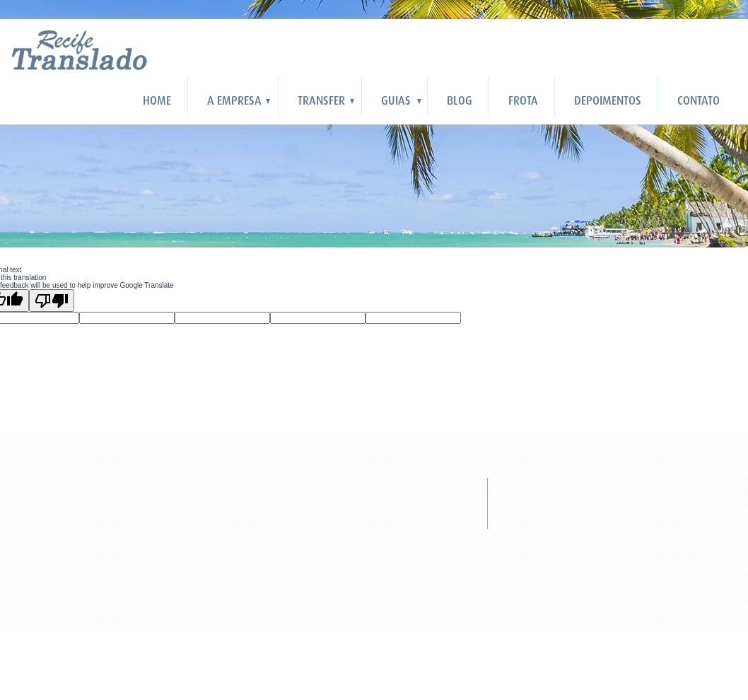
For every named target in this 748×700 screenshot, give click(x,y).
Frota (523, 101)
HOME (157, 101)
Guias (396, 101)
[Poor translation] (52, 301)
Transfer (321, 101)
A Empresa (234, 101)
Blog (460, 101)
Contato (699, 101)
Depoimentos (608, 101)
